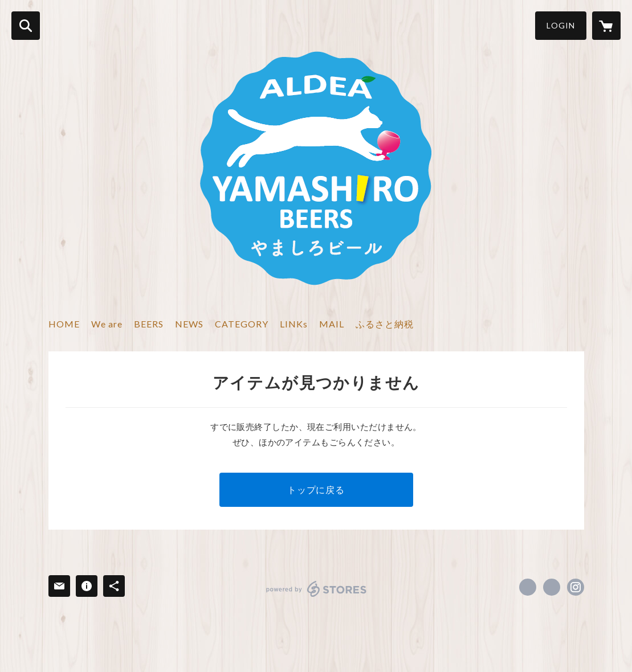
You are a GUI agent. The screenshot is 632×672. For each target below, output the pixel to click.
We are (107, 324)
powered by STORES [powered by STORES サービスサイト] (317, 589)
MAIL (332, 324)
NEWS (189, 324)
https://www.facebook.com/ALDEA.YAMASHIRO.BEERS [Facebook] (528, 587)
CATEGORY (242, 324)
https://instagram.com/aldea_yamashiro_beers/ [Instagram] (576, 587)
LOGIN (561, 25)
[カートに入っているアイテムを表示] (606, 26)
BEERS (149, 324)
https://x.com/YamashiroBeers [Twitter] (552, 587)
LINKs (294, 324)
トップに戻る (316, 489)
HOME (64, 324)
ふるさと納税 (385, 324)
